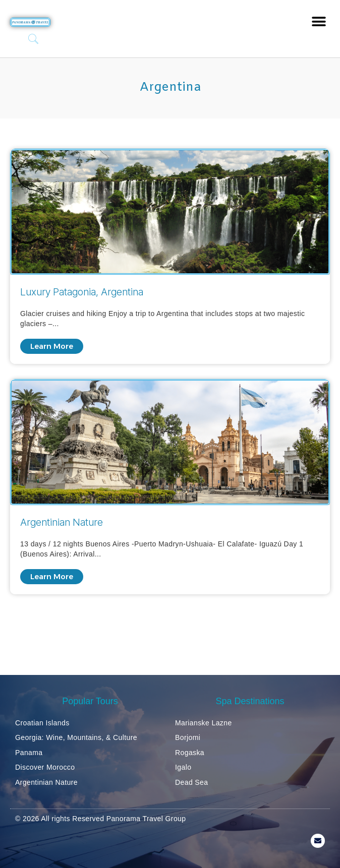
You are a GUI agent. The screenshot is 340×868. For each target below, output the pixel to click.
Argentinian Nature (46, 782)
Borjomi (188, 737)
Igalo (183, 767)
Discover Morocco (45, 767)
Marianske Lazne (204, 723)
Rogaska (190, 753)
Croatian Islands (42, 723)
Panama (29, 753)
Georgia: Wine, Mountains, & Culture (76, 737)
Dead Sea (191, 782)
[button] (319, 21)
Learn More (52, 346)
